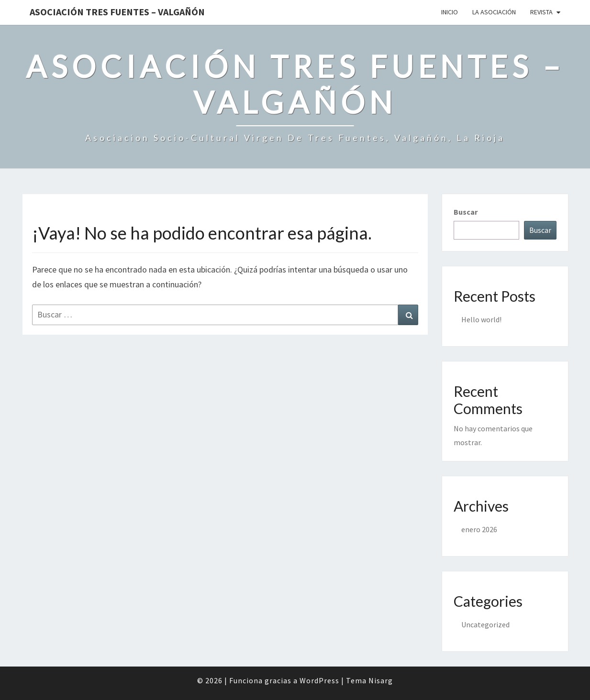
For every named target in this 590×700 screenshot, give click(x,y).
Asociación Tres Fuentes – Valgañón (117, 12)
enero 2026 (479, 529)
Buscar (466, 212)
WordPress (319, 680)
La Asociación (494, 12)
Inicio (450, 12)
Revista (541, 12)
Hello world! (481, 319)
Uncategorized (485, 624)
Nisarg (381, 680)
